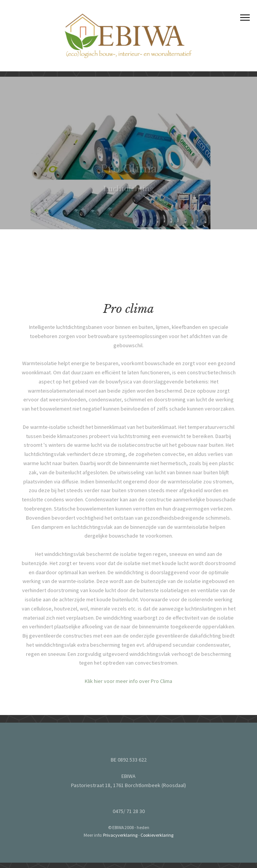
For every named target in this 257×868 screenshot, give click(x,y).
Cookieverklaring (157, 835)
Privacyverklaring (120, 835)
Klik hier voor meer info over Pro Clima (128, 684)
